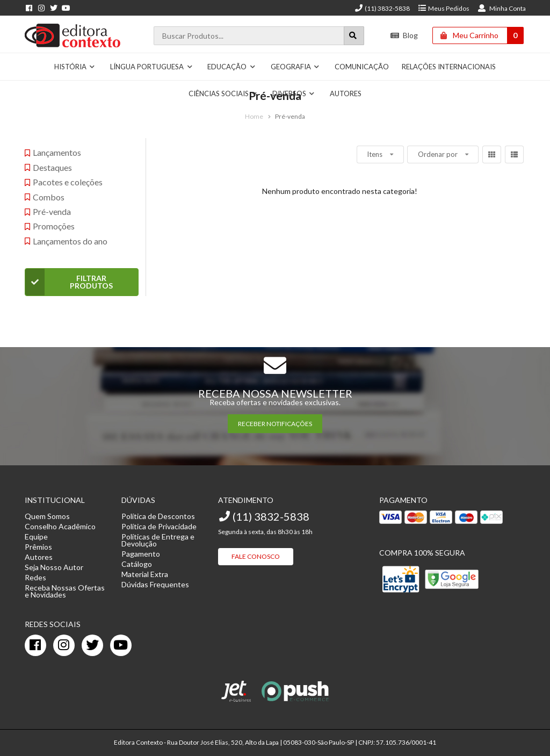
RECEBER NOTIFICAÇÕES (275, 424)
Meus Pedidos (443, 8)
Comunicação (362, 67)
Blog (404, 35)
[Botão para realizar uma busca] (354, 36)
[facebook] (35, 645)
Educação (231, 67)
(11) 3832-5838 (382, 8)
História (75, 67)
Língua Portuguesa (151, 67)
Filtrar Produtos (69, 282)
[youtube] (121, 645)
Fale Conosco (256, 556)
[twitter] (92, 645)
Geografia (295, 67)
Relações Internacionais (449, 67)
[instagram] (64, 645)
